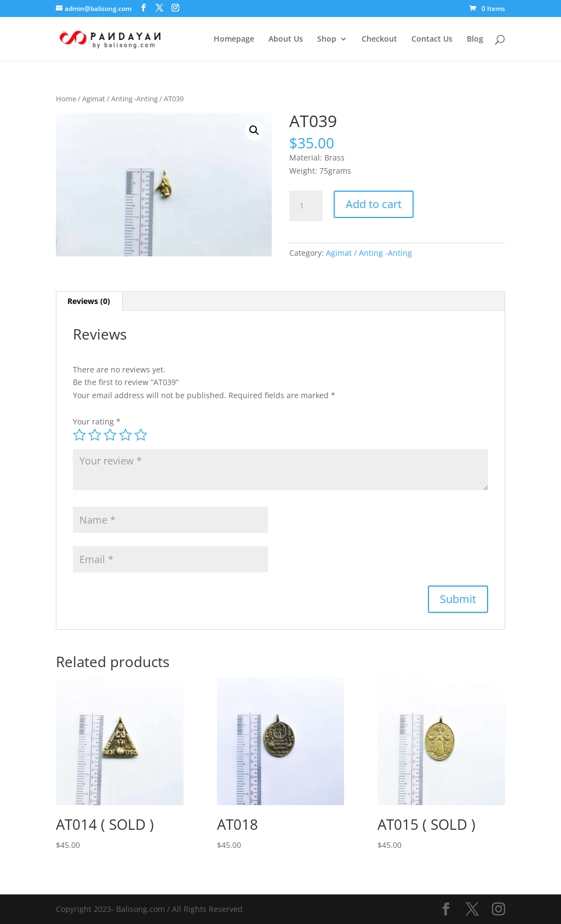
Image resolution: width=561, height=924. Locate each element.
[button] (254, 130)
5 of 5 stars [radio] (141, 435)
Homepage (234, 39)
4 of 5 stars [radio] (125, 435)
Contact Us (432, 39)
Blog (475, 39)
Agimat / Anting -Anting (120, 99)
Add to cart (374, 204)
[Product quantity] (306, 206)
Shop (327, 39)
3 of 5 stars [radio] (110, 435)
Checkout (379, 39)
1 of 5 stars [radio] (79, 435)
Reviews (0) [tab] (89, 301)
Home (66, 99)
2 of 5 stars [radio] (95, 435)
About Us (286, 39)
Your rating (97, 421)
